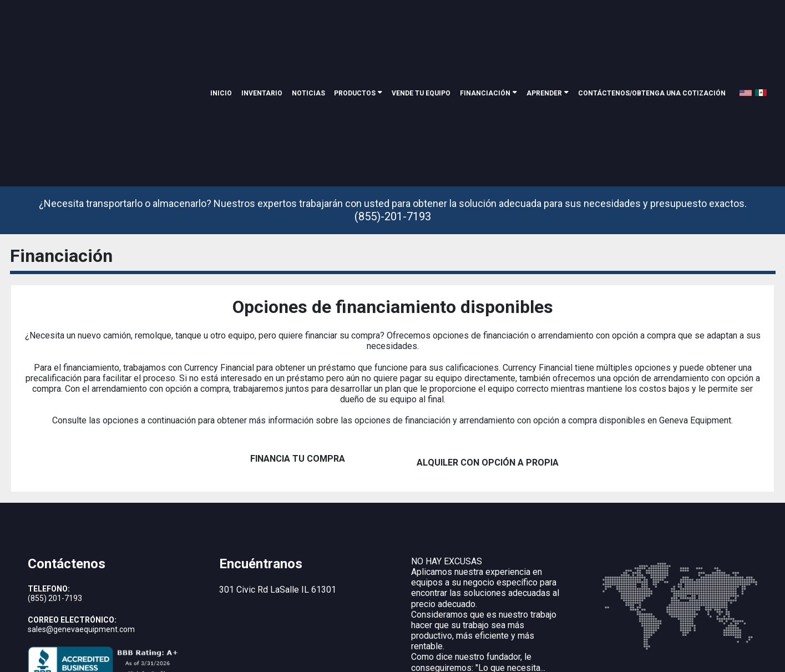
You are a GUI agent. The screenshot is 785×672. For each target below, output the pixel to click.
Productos (355, 26)
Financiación (485, 26)
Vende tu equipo (421, 26)
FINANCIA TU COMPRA (298, 395)
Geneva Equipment (138, 646)
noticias (308, 26)
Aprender (544, 26)
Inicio (221, 26)
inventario (262, 26)
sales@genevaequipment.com (81, 562)
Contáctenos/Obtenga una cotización (652, 26)
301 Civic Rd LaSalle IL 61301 (278, 522)
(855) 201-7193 (55, 530)
